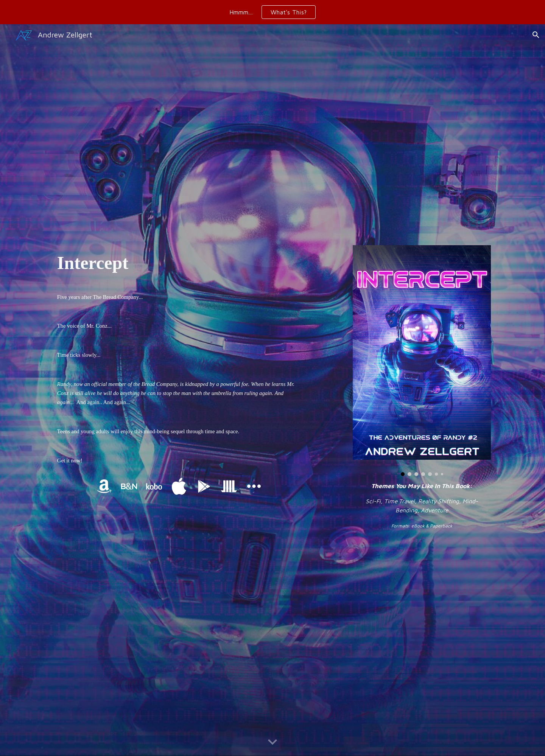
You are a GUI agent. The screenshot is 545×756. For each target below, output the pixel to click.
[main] (179, 263)
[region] (272, 12)
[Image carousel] (422, 360)
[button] (536, 35)
